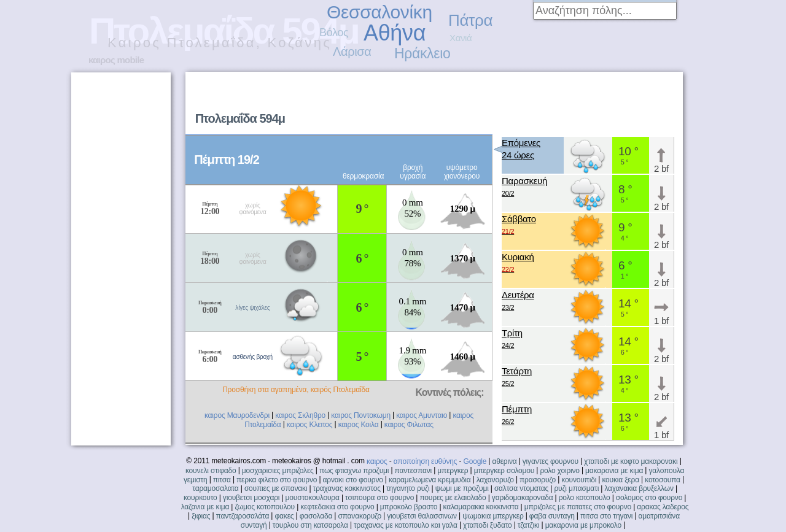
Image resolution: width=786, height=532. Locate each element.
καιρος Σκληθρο (300, 415)
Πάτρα (470, 20)
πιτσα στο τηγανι (606, 516)
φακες (284, 516)
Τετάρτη (517, 378)
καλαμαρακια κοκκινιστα (481, 507)
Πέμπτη (517, 416)
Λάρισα (352, 52)
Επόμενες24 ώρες (521, 149)
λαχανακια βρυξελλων (639, 488)
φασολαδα (316, 516)
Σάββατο (519, 226)
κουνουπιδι (579, 480)
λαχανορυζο (495, 480)
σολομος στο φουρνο (649, 498)
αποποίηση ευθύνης (426, 461)
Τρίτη (512, 340)
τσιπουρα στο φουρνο (379, 498)
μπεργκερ (453, 471)
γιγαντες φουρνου (551, 461)
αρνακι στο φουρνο (353, 480)
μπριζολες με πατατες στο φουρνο (578, 507)
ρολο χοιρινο (559, 471)
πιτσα (222, 480)
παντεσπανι (413, 471)
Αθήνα (395, 33)
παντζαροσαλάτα (243, 516)
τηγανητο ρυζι (408, 488)
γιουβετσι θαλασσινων (422, 516)
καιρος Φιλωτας (409, 425)
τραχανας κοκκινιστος (347, 488)
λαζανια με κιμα (205, 507)
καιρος (377, 461)
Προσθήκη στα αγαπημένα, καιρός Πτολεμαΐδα (296, 390)
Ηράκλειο (422, 53)
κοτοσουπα (663, 480)
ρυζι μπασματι (576, 488)
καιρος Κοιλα (359, 425)
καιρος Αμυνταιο (422, 415)
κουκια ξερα (621, 480)
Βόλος (334, 33)
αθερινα (504, 461)
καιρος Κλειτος (310, 425)
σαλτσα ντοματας (521, 488)
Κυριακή (518, 264)
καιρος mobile (116, 60)
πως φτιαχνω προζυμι (354, 471)
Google (475, 461)
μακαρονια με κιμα (614, 471)
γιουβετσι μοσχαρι (251, 498)
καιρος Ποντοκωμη (361, 415)
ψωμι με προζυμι (462, 488)
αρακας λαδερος (663, 507)
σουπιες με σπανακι (276, 488)
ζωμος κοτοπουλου (265, 507)
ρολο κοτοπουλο (585, 498)
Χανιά (461, 38)
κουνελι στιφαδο (211, 471)
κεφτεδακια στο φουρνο (337, 507)
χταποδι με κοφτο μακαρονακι (631, 461)
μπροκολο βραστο (409, 507)
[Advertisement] (526, 102)
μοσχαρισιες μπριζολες (278, 471)
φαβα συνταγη (552, 516)
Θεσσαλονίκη (379, 12)
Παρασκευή (524, 187)
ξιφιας (201, 516)
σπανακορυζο (360, 516)
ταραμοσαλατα (215, 488)
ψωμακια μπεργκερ (493, 516)
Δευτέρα (518, 302)
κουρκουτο (200, 498)
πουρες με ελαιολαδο (453, 498)
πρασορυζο (538, 480)
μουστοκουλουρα (313, 498)
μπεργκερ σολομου (504, 471)
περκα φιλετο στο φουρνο (277, 480)
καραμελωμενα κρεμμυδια (430, 480)
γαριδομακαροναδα (523, 498)
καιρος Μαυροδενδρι (237, 415)
